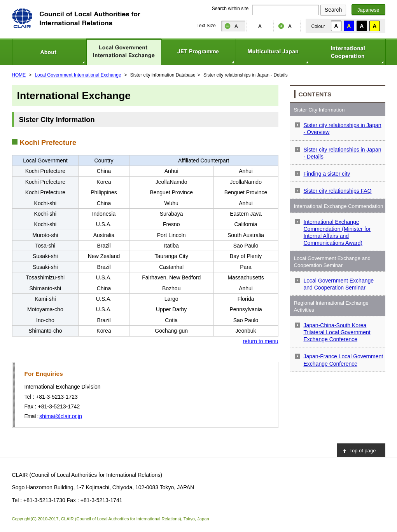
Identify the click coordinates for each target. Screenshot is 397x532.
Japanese (368, 10)
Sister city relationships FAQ (338, 191)
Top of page (363, 451)
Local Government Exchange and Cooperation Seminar (339, 284)
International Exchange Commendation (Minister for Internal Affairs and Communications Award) (337, 233)
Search (333, 10)
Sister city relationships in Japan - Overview (343, 129)
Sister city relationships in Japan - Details (343, 153)
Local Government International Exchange (124, 52)
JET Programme (198, 52)
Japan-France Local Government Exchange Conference (344, 360)
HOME (19, 75)
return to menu (260, 341)
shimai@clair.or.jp (61, 416)
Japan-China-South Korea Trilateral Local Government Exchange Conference (337, 332)
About (49, 52)
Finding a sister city (327, 174)
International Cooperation (348, 52)
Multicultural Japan (273, 52)
